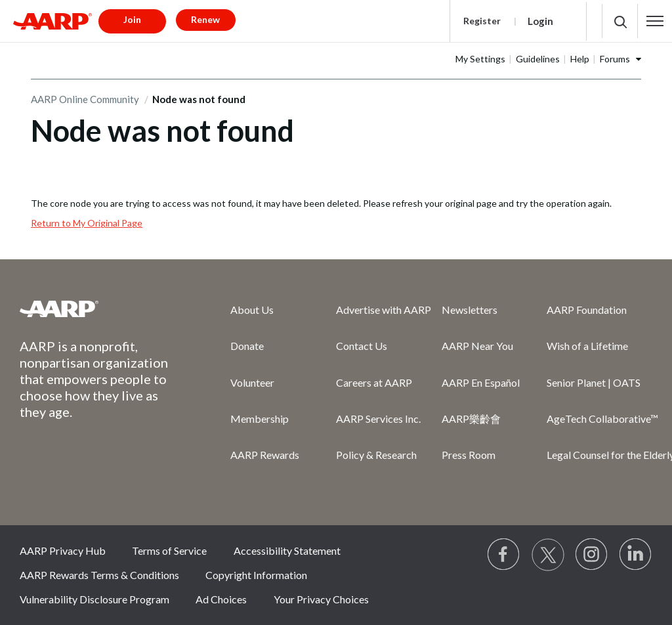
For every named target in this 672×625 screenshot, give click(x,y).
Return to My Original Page (87, 223)
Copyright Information (256, 575)
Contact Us (362, 346)
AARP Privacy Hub (63, 550)
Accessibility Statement (287, 550)
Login (540, 21)
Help (580, 59)
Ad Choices (221, 599)
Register (482, 21)
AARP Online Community (85, 99)
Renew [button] (205, 19)
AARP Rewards (265, 455)
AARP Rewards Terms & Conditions (99, 575)
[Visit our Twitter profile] (548, 555)
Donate (247, 346)
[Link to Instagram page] (592, 555)
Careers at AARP (374, 382)
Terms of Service (169, 550)
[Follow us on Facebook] (504, 555)
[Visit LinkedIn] (636, 555)
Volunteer (252, 382)
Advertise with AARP (384, 310)
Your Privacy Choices (321, 599)
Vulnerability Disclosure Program (94, 599)
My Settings (480, 59)
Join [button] (132, 19)
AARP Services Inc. (378, 419)
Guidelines (538, 59)
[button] (655, 21)
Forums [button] (615, 59)
